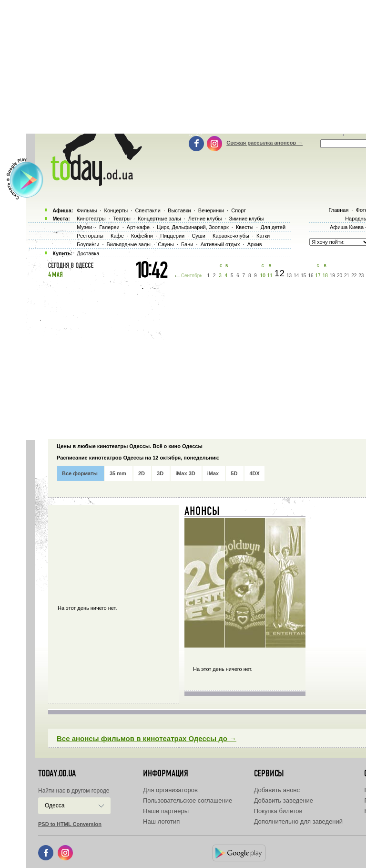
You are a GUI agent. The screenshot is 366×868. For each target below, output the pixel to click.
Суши (198, 236)
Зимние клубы (247, 219)
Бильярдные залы (129, 244)
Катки (263, 236)
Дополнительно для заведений (298, 821)
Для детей (273, 227)
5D (234, 473)
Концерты (116, 210)
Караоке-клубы (231, 236)
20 (340, 276)
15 (303, 276)
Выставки (179, 210)
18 (325, 276)
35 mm (118, 473)
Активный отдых (220, 244)
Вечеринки (211, 210)
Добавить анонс (277, 790)
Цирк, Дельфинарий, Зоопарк (193, 227)
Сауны (166, 244)
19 (332, 276)
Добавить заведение (284, 800)
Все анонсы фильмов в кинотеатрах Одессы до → (147, 738)
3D (160, 473)
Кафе (117, 236)
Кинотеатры (91, 219)
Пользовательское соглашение (188, 800)
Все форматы (80, 473)
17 (318, 276)
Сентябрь (192, 276)
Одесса (55, 805)
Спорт (239, 210)
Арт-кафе (138, 227)
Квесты (245, 227)
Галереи (109, 227)
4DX (254, 473)
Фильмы (87, 210)
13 (289, 276)
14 (296, 276)
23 (361, 276)
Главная (338, 210)
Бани (187, 244)
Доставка (88, 253)
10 (263, 276)
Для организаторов (170, 790)
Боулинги (88, 244)
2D (142, 473)
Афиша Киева (347, 227)
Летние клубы (205, 219)
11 (270, 276)
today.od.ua (57, 774)
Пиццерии (172, 236)
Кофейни (142, 236)
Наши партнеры (166, 811)
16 (310, 276)
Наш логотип (161, 821)
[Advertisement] (196, 358)
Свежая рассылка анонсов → (264, 143)
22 (354, 276)
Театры (122, 219)
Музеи (84, 227)
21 (347, 276)
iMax (213, 473)
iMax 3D (185, 473)
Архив (255, 244)
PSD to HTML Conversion (70, 824)
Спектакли (148, 210)
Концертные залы (159, 219)
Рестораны (90, 236)
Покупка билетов (278, 811)
